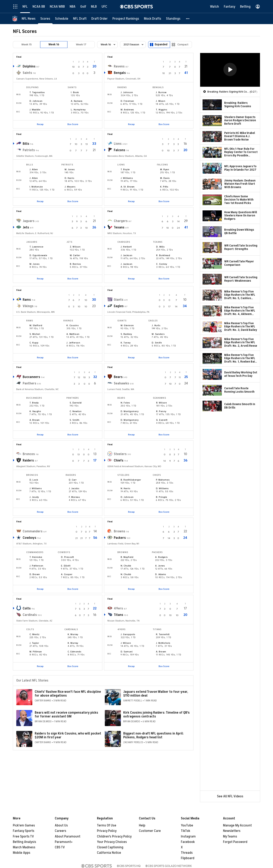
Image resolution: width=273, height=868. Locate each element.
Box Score (73, 124)
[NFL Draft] (80, 19)
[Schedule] (62, 19)
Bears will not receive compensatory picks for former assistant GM (66, 715)
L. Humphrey (78, 110)
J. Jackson (127, 255)
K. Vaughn (35, 411)
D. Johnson (36, 101)
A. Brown (35, 420)
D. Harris (69, 178)
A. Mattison (73, 334)
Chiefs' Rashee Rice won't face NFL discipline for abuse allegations (68, 694)
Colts (27, 608)
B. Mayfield (127, 557)
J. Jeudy (34, 497)
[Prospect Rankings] (126, 19)
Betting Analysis (24, 842)
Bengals (120, 73)
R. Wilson (161, 403)
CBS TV (60, 847)
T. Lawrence (36, 247)
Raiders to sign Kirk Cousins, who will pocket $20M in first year (68, 735)
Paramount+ (64, 842)
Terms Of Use (107, 825)
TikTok (185, 831)
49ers (118, 608)
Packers (120, 538)
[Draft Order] (99, 19)
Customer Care (150, 831)
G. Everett (162, 420)
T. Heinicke (36, 557)
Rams (27, 300)
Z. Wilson (75, 247)
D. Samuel (127, 652)
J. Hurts (156, 325)
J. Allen (34, 169)
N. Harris (125, 488)
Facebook (188, 842)
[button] (188, 19)
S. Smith (75, 420)
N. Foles (125, 403)
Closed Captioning (110, 847)
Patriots (29, 150)
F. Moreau (74, 497)
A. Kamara (77, 101)
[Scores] (45, 19)
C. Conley (162, 264)
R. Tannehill (163, 634)
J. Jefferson (73, 343)
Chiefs (119, 460)
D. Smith (157, 343)
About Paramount (68, 836)
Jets (26, 227)
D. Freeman (127, 101)
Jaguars (29, 221)
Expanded (161, 44)
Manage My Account (237, 825)
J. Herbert (126, 247)
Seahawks (121, 383)
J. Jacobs (74, 488)
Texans (119, 227)
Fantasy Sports (24, 831)
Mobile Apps (22, 853)
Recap (40, 124)
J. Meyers (70, 187)
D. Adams (161, 574)
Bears (118, 377)
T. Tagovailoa (37, 92)
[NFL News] (29, 19)
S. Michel (35, 334)
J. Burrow (161, 92)
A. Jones (160, 566)
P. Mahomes (163, 480)
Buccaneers (31, 377)
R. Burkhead (163, 255)
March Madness (24, 847)
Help (142, 825)
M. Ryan (165, 169)
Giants (119, 300)
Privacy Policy (107, 831)
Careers (61, 831)
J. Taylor (34, 643)
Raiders (28, 460)
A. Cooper (67, 574)
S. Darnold (76, 403)
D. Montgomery (130, 411)
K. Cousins (73, 325)
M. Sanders (158, 334)
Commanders (33, 531)
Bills (26, 144)
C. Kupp (34, 343)
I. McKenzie (36, 187)
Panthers (30, 383)
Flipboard (188, 858)
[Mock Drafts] (153, 19)
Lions (118, 144)
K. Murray (73, 634)
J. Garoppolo (128, 634)
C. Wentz (35, 634)
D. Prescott (67, 557)
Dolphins (29, 66)
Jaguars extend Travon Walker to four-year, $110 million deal (156, 694)
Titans (119, 615)
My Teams (230, 836)
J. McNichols (163, 643)
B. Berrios (75, 264)
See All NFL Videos (230, 796)
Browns (120, 531)
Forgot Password (235, 842)
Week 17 (81, 44)
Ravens (119, 66)
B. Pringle (162, 497)
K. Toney (126, 343)
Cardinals (30, 615)
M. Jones (70, 169)
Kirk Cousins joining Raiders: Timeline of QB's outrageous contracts (156, 715)
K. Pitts (164, 187)
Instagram (188, 836)
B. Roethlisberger (131, 480)
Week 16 (54, 44)
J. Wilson (126, 643)
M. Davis (165, 178)
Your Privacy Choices (112, 842)
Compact (183, 44)
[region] (230, 70)
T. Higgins (161, 110)
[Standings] (173, 19)
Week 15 (26, 44)
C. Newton (76, 411)
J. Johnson (127, 92)
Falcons (120, 150)
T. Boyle (125, 169)
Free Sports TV (23, 836)
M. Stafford (36, 325)
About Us (61, 825)
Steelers (120, 454)
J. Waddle (35, 110)
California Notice (109, 853)
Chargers (121, 221)
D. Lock (34, 480)
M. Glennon (127, 325)
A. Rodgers (161, 557)
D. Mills (160, 247)
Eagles (119, 306)
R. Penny (161, 411)
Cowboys (30, 538)
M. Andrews (127, 110)
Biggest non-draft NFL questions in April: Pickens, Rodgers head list (153, 735)
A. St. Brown (128, 187)
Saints (27, 73)
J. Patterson (36, 566)
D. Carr (73, 480)
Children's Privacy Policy (114, 836)
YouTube (187, 825)
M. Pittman (36, 652)
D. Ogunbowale (38, 255)
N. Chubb (126, 566)
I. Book (75, 92)
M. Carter (75, 255)
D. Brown (35, 574)
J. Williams (127, 178)
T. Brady (34, 403)
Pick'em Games (24, 825)
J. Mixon (160, 101)
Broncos (29, 454)
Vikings (28, 306)
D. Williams (162, 488)
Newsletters (232, 831)
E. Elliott (66, 566)
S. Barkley (126, 334)
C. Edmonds (75, 652)
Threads (187, 853)
